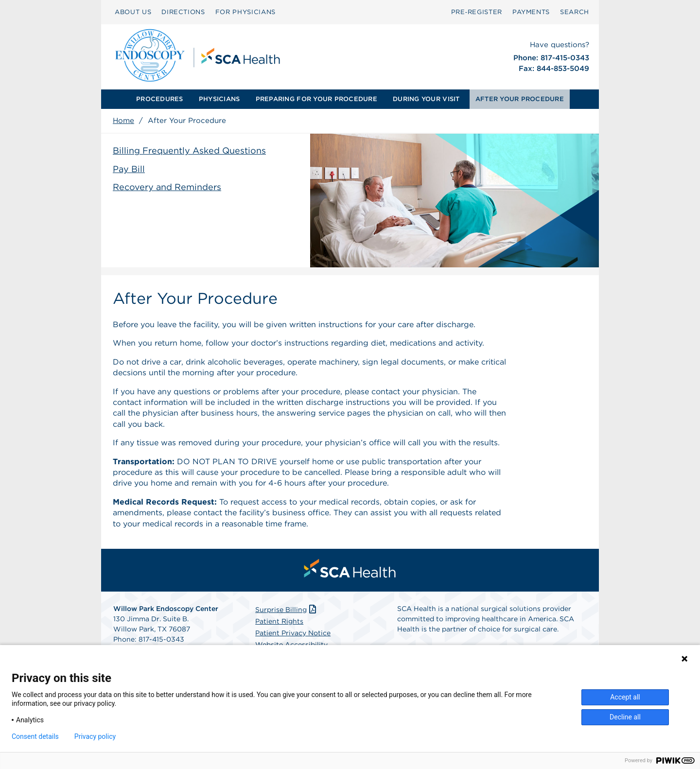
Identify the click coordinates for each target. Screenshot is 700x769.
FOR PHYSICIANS (245, 12)
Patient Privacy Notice (293, 633)
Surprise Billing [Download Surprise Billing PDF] (287, 610)
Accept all (625, 697)
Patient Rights (279, 621)
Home (123, 121)
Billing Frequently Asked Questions (189, 150)
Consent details (35, 736)
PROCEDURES (160, 99)
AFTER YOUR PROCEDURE (520, 99)
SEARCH (575, 12)
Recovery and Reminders (167, 187)
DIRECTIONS (183, 12)
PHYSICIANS (219, 99)
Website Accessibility (291, 645)
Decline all (625, 717)
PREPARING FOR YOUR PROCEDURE (316, 99)
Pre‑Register (477, 12)
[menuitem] (160, 99)
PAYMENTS (531, 12)
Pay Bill (129, 169)
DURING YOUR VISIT (426, 99)
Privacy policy (95, 736)
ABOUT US (133, 12)
